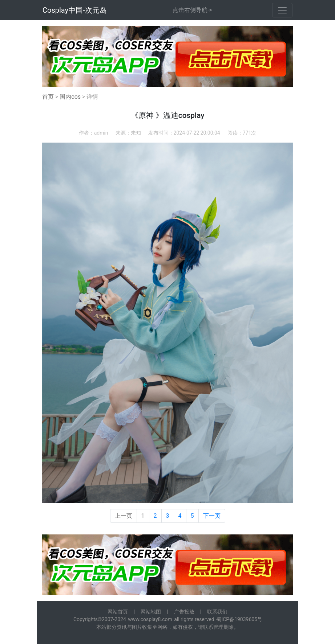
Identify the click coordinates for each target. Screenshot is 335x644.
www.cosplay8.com (150, 619)
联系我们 (217, 612)
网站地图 (151, 612)
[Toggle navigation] (282, 10)
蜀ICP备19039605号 (239, 619)
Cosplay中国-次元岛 (75, 10)
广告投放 (184, 612)
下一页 (212, 516)
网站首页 (118, 612)
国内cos (70, 97)
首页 (48, 97)
